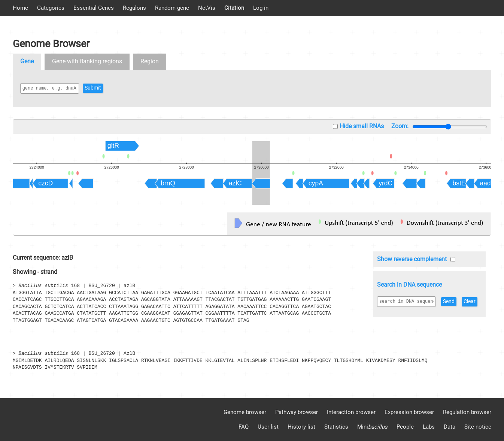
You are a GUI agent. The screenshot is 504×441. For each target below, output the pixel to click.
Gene (27, 61)
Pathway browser (297, 412)
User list (268, 427)
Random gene (172, 8)
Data (450, 427)
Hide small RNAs (362, 126)
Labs (429, 427)
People (405, 427)
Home (20, 8)
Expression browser (409, 412)
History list (301, 427)
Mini (372, 427)
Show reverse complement (412, 259)
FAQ (244, 427)
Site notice (478, 427)
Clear (387, 313)
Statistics (336, 427)
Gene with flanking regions (87, 61)
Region (150, 61)
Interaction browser (351, 412)
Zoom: (400, 126)
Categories (51, 8)
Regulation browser (467, 412)
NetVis (207, 8)
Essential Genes (94, 8)
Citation (234, 8)
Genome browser (245, 412)
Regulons (134, 8)
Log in (261, 8)
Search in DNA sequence (409, 285)
